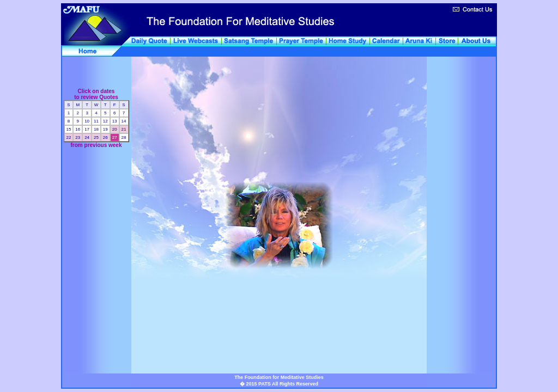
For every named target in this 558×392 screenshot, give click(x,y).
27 (114, 137)
